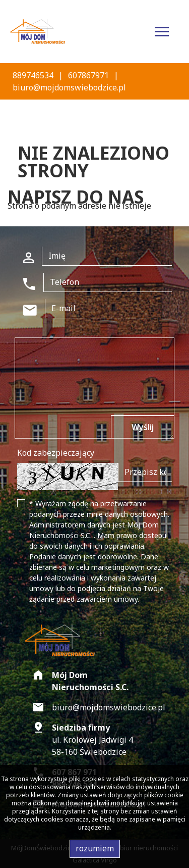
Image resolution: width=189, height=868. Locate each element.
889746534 (33, 75)
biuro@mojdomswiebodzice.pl (69, 87)
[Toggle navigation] (162, 33)
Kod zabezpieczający (56, 453)
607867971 (88, 75)
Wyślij (143, 427)
